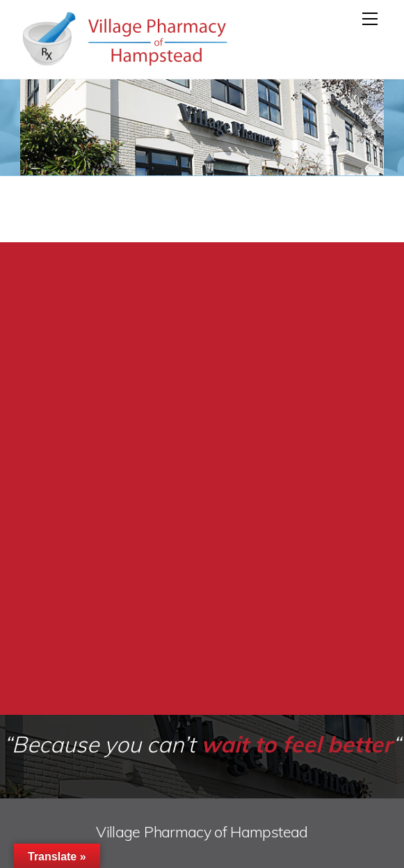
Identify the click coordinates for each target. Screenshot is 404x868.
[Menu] (370, 19)
